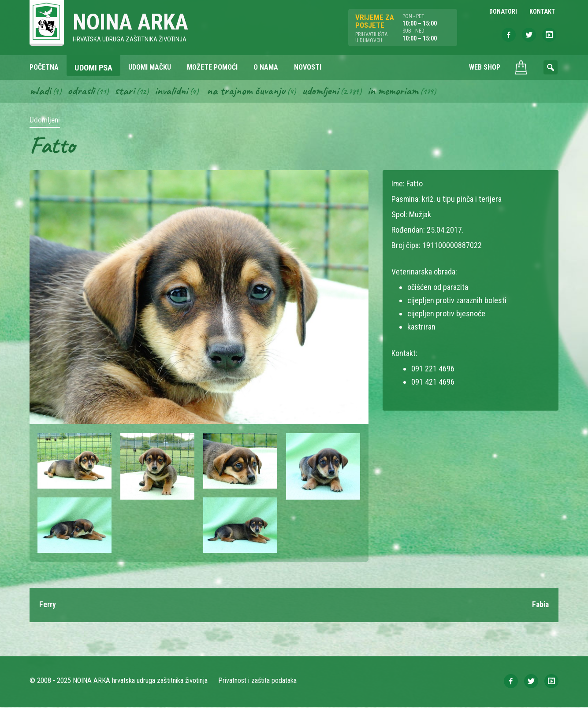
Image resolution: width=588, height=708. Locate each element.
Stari (125, 92)
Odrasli (82, 92)
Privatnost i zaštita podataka (258, 681)
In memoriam (397, 92)
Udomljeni (324, 92)
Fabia (540, 606)
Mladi (41, 92)
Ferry (48, 606)
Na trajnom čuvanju (249, 92)
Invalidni (173, 92)
